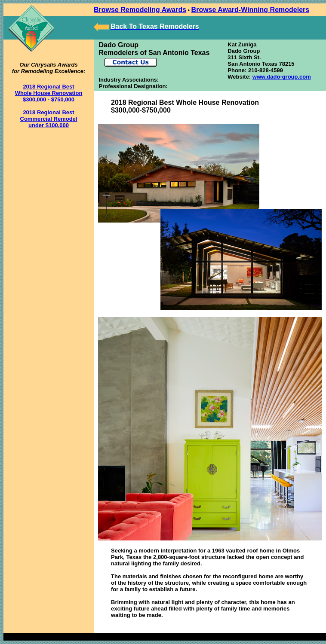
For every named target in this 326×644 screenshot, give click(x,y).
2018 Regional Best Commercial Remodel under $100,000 (49, 119)
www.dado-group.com (282, 77)
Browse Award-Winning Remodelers (251, 10)
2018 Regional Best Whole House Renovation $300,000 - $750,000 (49, 93)
